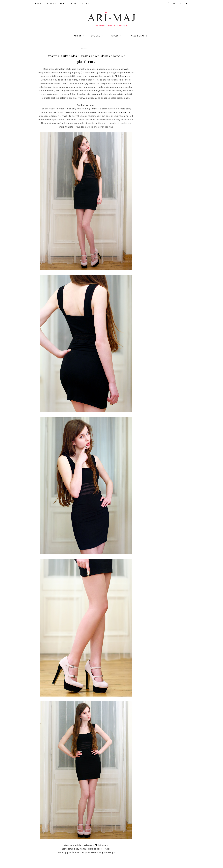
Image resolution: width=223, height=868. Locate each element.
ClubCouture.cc (123, 76)
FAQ (62, 4)
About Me (51, 4)
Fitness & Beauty (138, 36)
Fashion (77, 36)
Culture (96, 36)
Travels (114, 36)
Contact (73, 4)
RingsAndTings (107, 853)
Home (38, 4)
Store (86, 4)
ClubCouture (101, 845)
